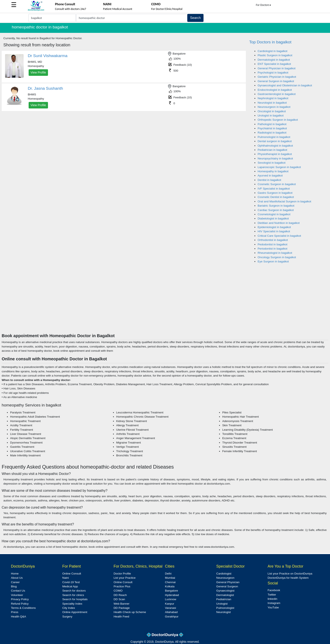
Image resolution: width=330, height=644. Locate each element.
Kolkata (170, 586)
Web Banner (122, 604)
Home (15, 574)
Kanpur (170, 604)
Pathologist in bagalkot (272, 124)
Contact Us (18, 591)
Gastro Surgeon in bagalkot (275, 193)
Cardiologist (224, 574)
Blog (14, 586)
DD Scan (119, 599)
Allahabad (171, 612)
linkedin (272, 599)
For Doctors (264, 5)
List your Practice (125, 578)
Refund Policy (20, 604)
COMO (118, 591)
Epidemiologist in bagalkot (274, 227)
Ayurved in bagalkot (270, 176)
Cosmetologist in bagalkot (274, 214)
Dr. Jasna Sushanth (45, 88)
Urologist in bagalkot (271, 116)
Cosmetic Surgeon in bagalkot (277, 184)
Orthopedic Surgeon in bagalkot (278, 120)
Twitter (272, 595)
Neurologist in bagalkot (272, 103)
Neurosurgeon (225, 578)
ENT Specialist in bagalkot (274, 64)
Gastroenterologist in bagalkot (277, 94)
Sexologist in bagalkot (271, 163)
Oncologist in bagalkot (272, 111)
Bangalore (172, 591)
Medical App (70, 586)
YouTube (273, 607)
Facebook (274, 590)
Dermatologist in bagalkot (274, 60)
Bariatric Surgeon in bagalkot (276, 206)
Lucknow (171, 599)
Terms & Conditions (23, 608)
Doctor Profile (122, 574)
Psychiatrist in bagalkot (272, 128)
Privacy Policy (20, 599)
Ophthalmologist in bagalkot (275, 146)
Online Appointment (75, 612)
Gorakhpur (172, 617)
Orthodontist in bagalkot (273, 240)
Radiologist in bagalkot (272, 133)
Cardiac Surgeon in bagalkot (276, 210)
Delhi (168, 574)
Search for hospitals (75, 599)
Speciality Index (72, 604)
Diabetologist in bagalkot (273, 218)
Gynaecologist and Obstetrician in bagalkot (285, 85)
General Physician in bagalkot (277, 68)
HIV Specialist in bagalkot (274, 231)
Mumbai (170, 578)
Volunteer (17, 595)
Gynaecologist (225, 591)
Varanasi (171, 608)
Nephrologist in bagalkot (273, 98)
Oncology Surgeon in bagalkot (277, 257)
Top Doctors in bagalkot (270, 42)
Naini (66, 578)
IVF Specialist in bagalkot (274, 189)
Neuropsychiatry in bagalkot (275, 158)
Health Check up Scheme (130, 612)
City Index (69, 608)
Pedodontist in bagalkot (272, 244)
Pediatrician (224, 599)
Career (15, 582)
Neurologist (224, 612)
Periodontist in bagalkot (272, 249)
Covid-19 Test (71, 582)
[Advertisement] (165, 302)
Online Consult (72, 574)
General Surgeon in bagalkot (276, 81)
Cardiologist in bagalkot (272, 51)
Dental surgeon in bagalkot (275, 141)
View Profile (38, 72)
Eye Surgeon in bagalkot (273, 261)
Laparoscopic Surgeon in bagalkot (279, 167)
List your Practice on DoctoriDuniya (290, 574)
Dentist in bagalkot (269, 180)
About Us (17, 578)
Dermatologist (225, 595)
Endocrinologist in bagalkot (275, 90)
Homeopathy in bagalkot (273, 171)
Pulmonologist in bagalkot (274, 137)
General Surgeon (227, 586)
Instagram (274, 603)
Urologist (222, 604)
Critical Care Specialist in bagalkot (279, 236)
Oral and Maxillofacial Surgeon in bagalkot (284, 201)
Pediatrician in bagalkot (272, 150)
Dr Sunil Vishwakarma (48, 56)
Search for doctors (74, 591)
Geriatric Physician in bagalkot (277, 77)
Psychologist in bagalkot (273, 73)
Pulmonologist (225, 608)
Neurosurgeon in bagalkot (274, 107)
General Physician (228, 582)
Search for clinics (73, 595)
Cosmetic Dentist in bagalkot (276, 197)
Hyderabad (172, 595)
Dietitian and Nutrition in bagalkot (279, 223)
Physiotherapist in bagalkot (275, 154)
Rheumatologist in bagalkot (275, 253)
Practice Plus (122, 586)
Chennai (170, 582)
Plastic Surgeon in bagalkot (275, 55)
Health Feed (121, 617)
